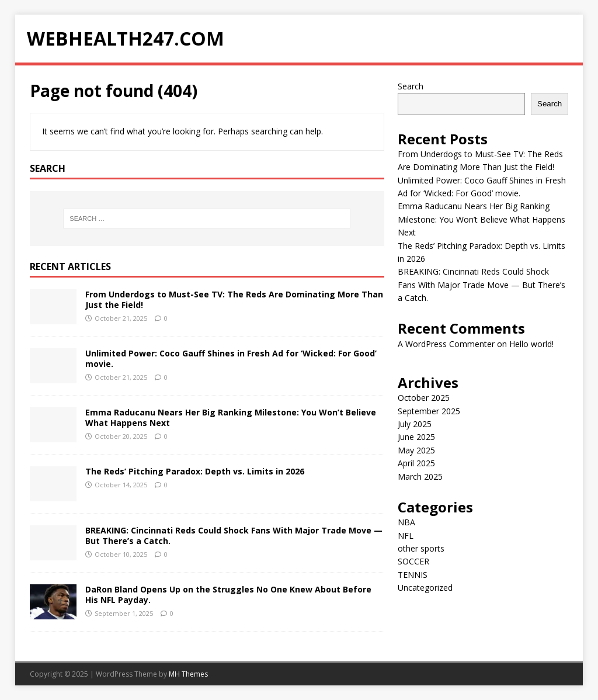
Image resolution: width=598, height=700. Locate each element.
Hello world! (531, 344)
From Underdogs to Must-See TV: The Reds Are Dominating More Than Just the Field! (234, 299)
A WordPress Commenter (446, 344)
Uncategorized (425, 588)
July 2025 (415, 424)
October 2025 (424, 398)
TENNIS (413, 575)
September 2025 (429, 411)
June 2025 (416, 437)
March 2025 (420, 477)
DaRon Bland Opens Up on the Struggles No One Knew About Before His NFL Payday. (228, 595)
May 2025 (416, 450)
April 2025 (416, 463)
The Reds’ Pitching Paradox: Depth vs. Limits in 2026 (195, 471)
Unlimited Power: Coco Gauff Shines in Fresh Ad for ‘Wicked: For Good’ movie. (231, 358)
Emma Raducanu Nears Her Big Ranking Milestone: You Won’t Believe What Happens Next (231, 417)
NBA (406, 522)
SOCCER (413, 561)
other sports (421, 548)
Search (411, 86)
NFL (406, 536)
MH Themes (188, 674)
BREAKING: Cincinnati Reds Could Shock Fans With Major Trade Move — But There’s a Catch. (234, 536)
